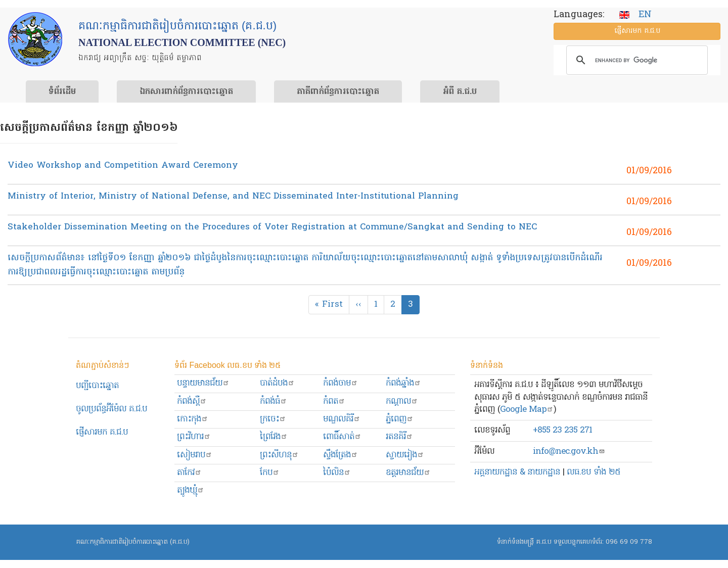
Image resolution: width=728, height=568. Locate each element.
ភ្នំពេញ (400, 419)
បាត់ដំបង (277, 383)
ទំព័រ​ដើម (62, 92)
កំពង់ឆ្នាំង (403, 383)
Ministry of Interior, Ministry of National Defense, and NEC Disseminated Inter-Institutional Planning (233, 196)
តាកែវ (189, 473)
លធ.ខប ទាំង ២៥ (594, 472)
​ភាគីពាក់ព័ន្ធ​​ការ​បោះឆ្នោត (338, 92)
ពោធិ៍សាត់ (342, 437)
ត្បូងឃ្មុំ (191, 490)
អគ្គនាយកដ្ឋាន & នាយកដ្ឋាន (517, 472)
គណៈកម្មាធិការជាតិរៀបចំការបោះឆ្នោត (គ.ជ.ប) (133, 542)
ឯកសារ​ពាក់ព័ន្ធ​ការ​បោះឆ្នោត (186, 92)
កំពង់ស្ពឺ (192, 401)
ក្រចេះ (273, 419)
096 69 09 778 (629, 542)
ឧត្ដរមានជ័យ (408, 473)
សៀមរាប (195, 455)
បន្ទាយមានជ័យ (203, 383)
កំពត (334, 401)
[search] (635, 60)
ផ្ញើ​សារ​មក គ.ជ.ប (637, 31)
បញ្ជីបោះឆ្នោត (97, 386)
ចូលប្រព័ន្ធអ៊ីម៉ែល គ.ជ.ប (111, 409)
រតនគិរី (399, 437)
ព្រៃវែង (274, 437)
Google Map (527, 410)
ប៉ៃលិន (337, 473)
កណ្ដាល (402, 401)
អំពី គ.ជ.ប (460, 92)
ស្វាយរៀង (405, 455)
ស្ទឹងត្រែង (340, 455)
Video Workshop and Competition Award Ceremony (123, 165)
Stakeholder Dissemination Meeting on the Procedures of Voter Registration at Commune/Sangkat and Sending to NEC (272, 227)
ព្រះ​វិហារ (194, 437)
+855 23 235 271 (562, 430)
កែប (270, 473)
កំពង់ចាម (340, 383)
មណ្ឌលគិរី (342, 419)
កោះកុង (193, 419)
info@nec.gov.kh (569, 452)
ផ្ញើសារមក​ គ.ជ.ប (102, 432)
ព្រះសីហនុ (279, 455)
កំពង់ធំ (274, 401)
